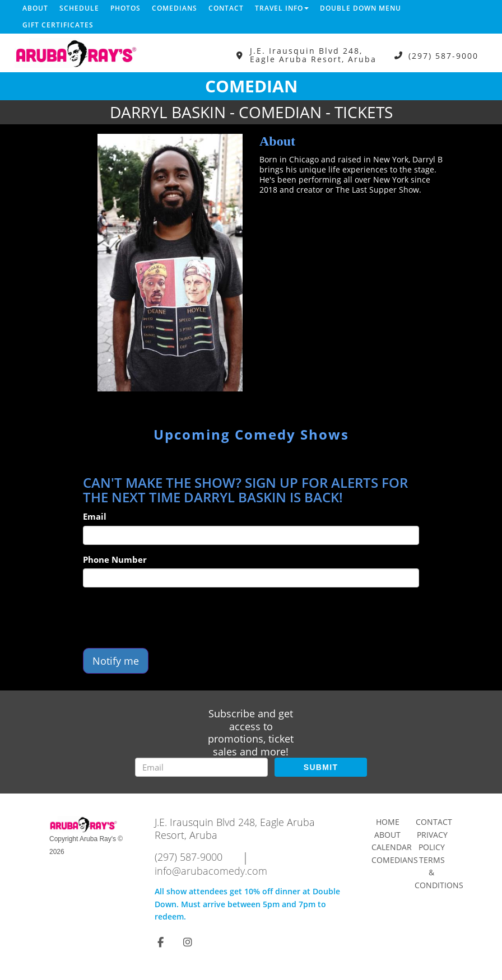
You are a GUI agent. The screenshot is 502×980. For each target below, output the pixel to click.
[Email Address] (201, 767)
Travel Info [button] (282, 8)
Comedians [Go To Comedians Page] (395, 860)
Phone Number (115, 559)
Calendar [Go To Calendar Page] (392, 847)
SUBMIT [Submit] (321, 767)
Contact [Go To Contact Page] (434, 822)
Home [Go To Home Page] (388, 822)
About (35, 8)
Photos (125, 8)
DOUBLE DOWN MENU (361, 8)
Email (95, 516)
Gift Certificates (58, 25)
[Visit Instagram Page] (188, 942)
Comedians (175, 8)
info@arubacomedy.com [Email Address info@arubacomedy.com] (211, 871)
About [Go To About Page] (387, 835)
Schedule (79, 8)
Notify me (116, 661)
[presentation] (168, 618)
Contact (226, 8)
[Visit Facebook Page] (161, 942)
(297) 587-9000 (443, 55)
